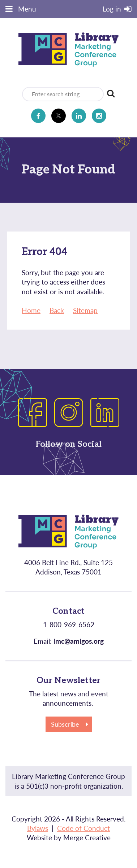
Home (31, 310)
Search (111, 93)
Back (57, 310)
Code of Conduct (84, 828)
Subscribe (65, 724)
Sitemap (85, 310)
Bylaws (38, 828)
